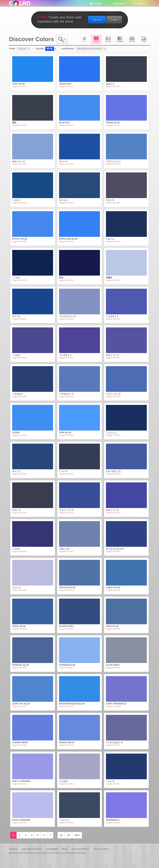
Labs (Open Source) (32, 849)
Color (96, 39)
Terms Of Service (80, 849)
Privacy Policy (101, 849)
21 (61, 835)
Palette (108, 39)
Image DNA (144, 39)
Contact (13, 849)
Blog (65, 849)
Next (77, 835)
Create (98, 3)
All (84, 39)
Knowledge (52, 849)
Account (139, 3)
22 (69, 835)
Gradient (120, 39)
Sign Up (97, 19)
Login (114, 19)
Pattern (132, 39)
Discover (118, 3)
